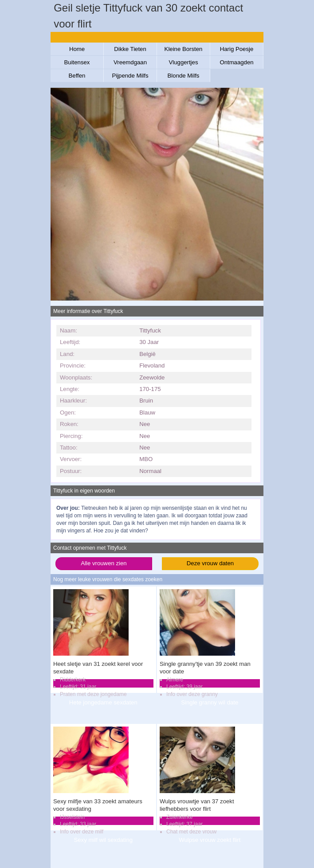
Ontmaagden (236, 62)
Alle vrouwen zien (104, 563)
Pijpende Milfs (130, 76)
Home (77, 49)
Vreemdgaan (130, 62)
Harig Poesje (237, 49)
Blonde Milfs (184, 76)
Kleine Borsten (184, 49)
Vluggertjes (184, 62)
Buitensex (77, 62)
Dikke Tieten (130, 49)
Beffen (77, 76)
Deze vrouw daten (210, 563)
